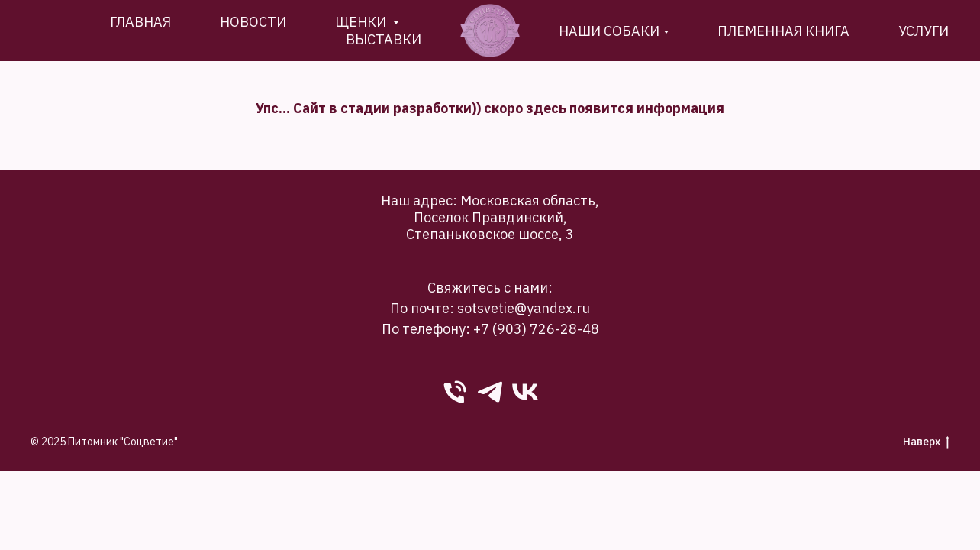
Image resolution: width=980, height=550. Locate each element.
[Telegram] (490, 392)
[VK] (525, 392)
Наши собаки (609, 31)
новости (253, 22)
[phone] (455, 392)
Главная (140, 22)
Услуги (924, 31)
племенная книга (783, 31)
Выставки (384, 39)
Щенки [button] (362, 22)
